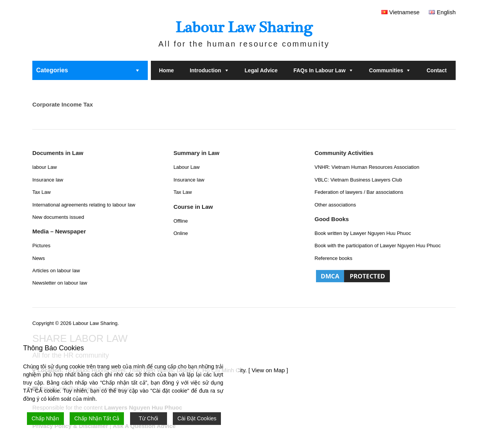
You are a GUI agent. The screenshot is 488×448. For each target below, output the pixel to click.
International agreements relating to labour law (84, 205)
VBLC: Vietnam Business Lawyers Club (358, 180)
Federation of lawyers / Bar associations (359, 192)
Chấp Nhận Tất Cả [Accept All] (97, 418)
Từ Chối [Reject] (148, 418)
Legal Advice (261, 70)
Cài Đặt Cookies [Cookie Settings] (197, 418)
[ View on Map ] (268, 370)
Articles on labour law (56, 271)
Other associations (335, 205)
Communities (386, 70)
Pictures (41, 246)
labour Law (45, 167)
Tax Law (42, 192)
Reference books (333, 258)
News (39, 258)
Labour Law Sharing (244, 27)
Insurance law (48, 180)
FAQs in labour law (319, 70)
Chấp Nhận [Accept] (45, 418)
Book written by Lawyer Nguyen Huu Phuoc (363, 233)
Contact (436, 70)
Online (181, 233)
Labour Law (187, 167)
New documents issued (58, 217)
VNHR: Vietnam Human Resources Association (367, 167)
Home (166, 70)
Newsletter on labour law (60, 283)
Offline (181, 221)
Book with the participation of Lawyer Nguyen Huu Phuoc (378, 246)
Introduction (206, 70)
